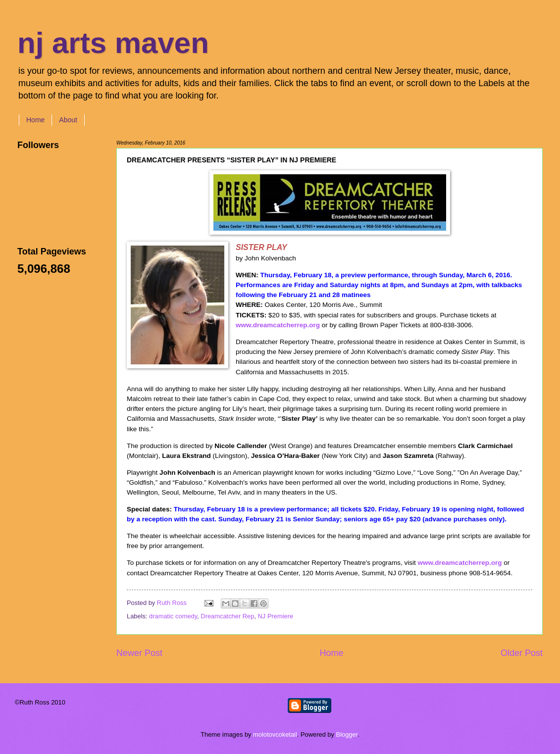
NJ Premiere (276, 616)
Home (35, 120)
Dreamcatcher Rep (227, 616)
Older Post (522, 653)
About (68, 120)
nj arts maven (113, 43)
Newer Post (139, 653)
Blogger (347, 734)
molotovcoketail (275, 734)
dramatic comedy (173, 616)
